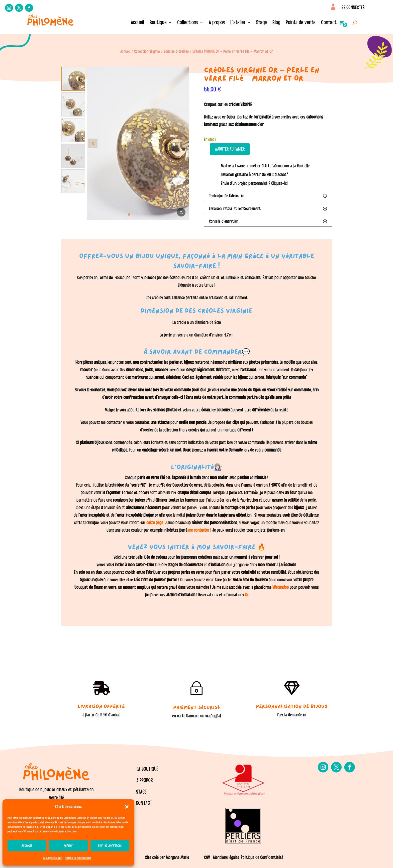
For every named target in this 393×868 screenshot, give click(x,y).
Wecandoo (281, 587)
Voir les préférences (110, 846)
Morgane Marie (177, 857)
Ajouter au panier (230, 149)
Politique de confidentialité (78, 858)
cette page (155, 523)
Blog (276, 23)
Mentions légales (226, 857)
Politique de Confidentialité (262, 857)
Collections (188, 23)
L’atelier (238, 23)
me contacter (199, 530)
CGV (207, 857)
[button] (127, 807)
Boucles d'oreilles (176, 51)
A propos (217, 23)
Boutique (158, 23)
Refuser (68, 846)
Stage (262, 23)
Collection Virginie (147, 51)
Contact (329, 23)
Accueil (137, 23)
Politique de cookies (53, 858)
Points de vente (301, 23)
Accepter (27, 846)
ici (246, 595)
